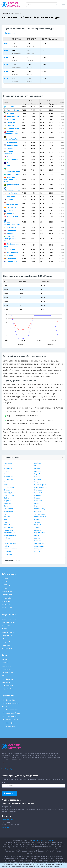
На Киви (4, 582)
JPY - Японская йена (8, 726)
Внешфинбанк (11, 252)
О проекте (5, 762)
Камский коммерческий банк (10, 239)
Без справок (6, 601)
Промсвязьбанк (12, 116)
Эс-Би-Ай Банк (11, 217)
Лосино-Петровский (11, 549)
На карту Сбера (7, 598)
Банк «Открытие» (8, 679)
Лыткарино (8, 554)
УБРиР (8, 157)
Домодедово (9, 495)
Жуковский (8, 503)
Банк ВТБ (9, 107)
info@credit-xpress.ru (8, 820)
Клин (6, 519)
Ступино (37, 519)
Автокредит (6, 625)
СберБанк (9, 125)
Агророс (9, 233)
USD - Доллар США (8, 700)
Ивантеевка (8, 511)
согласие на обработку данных (21, 866)
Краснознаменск (10, 535)
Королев (7, 525)
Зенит (8, 163)
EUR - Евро (5, 706)
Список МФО (6, 605)
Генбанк (9, 199)
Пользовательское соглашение (44, 840)
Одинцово (38, 479)
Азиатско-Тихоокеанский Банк (10, 179)
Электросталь (39, 546)
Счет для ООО (7, 645)
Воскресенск (9, 479)
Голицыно (8, 482)
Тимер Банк (10, 258)
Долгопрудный (9, 493)
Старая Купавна (40, 517)
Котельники (8, 527)
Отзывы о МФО (7, 608)
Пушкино (38, 495)
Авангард (9, 113)
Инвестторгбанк (12, 174)
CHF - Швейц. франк (8, 723)
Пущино (37, 498)
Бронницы (8, 468)
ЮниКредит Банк (7, 686)
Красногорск (9, 530)
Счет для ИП (6, 642)
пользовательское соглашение (49, 866)
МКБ (3, 676)
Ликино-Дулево (10, 543)
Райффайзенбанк (11, 138)
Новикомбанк (11, 145)
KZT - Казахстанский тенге (11, 713)
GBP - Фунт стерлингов (10, 710)
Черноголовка (39, 533)
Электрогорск (39, 543)
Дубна (6, 498)
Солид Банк (10, 230)
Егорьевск (8, 501)
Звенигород (8, 509)
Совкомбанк (6, 682)
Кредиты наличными (9, 619)
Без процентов (7, 595)
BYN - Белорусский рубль (10, 703)
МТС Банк (9, 166)
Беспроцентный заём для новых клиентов (18, 804)
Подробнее (5, 827)
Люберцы (38, 463)
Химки (37, 527)
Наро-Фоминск (40, 474)
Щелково (38, 541)
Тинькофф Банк (12, 110)
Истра (6, 514)
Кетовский (10, 249)
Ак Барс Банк (10, 142)
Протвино (38, 493)
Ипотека (5, 629)
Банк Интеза (10, 193)
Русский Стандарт (9, 152)
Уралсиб (9, 148)
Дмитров (7, 490)
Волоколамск (9, 477)
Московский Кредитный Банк (11, 133)
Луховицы (8, 551)
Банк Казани (10, 227)
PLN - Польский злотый (10, 720)
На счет (4, 588)
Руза (36, 506)
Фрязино (38, 525)
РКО (3, 639)
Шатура (37, 538)
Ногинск (37, 477)
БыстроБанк (10, 207)
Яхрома (37, 551)
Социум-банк (11, 261)
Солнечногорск (40, 514)
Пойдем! (9, 214)
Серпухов (38, 511)
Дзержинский (9, 487)
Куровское (8, 541)
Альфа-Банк (6, 669)
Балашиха (8, 466)
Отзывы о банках (8, 648)
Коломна (7, 522)
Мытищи (38, 471)
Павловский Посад (41, 487)
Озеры (37, 482)
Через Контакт (7, 591)
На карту (5, 578)
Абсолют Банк (11, 160)
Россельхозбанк (12, 128)
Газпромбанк (6, 666)
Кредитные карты (8, 632)
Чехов (37, 535)
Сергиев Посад (40, 509)
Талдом (37, 522)
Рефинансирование (8, 622)
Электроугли (39, 549)
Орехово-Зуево (40, 485)
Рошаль (37, 503)
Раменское (38, 501)
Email (3, 782)
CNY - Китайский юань (9, 716)
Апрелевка (8, 463)
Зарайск (7, 506)
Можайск (38, 466)
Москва (37, 468)
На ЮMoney (6, 585)
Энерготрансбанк (11, 203)
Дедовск (7, 485)
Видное (7, 474)
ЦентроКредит (12, 185)
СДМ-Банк (9, 196)
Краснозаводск (9, 533)
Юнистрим (10, 122)
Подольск (38, 490)
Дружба (9, 255)
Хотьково (38, 530)
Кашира (7, 517)
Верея (6, 471)
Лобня (6, 546)
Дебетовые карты (8, 635)
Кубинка (7, 538)
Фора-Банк (10, 119)
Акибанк (9, 211)
